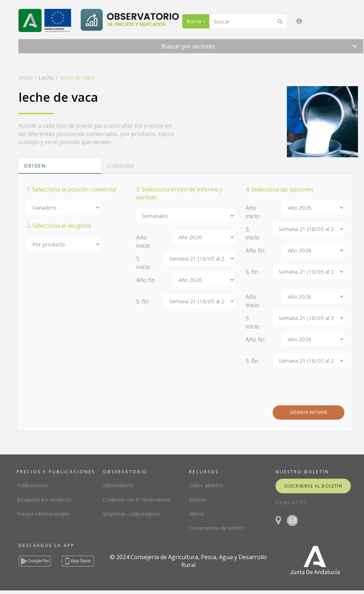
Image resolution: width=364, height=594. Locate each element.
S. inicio (143, 263)
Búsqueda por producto (44, 500)
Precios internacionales (43, 514)
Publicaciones (32, 485)
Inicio (26, 78)
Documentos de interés (216, 528)
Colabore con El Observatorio (137, 500)
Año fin (146, 280)
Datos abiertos (206, 485)
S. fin (142, 301)
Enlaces (198, 500)
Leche (46, 78)
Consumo (121, 166)
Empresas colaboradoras (132, 514)
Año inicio (143, 241)
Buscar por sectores (188, 46)
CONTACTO (292, 503)
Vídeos (197, 514)
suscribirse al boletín (313, 486)
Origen (35, 166)
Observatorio (118, 485)
